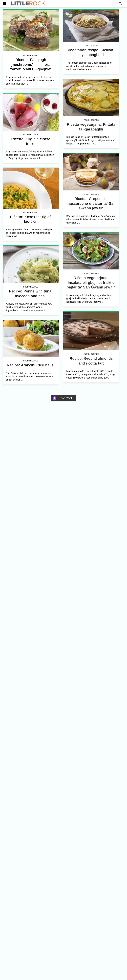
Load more (63, 398)
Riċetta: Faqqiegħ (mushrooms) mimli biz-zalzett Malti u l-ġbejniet (31, 64)
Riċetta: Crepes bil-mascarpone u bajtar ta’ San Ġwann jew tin (95, 228)
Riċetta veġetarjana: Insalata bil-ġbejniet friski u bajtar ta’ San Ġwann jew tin (88, 340)
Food (26, 55)
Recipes (34, 55)
